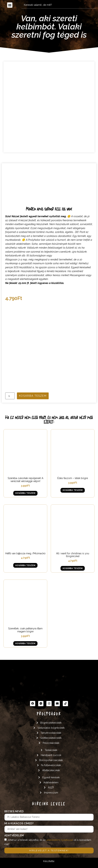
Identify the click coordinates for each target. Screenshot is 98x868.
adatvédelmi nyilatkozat (60, 840)
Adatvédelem (14, 836)
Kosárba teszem (33, 396)
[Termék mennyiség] (10, 396)
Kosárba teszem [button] (25, 493)
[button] (10, 5)
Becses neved (14, 812)
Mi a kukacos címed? (19, 824)
